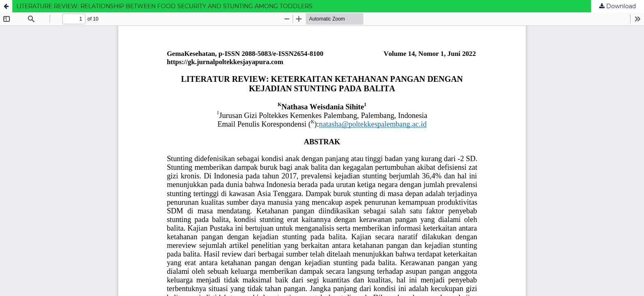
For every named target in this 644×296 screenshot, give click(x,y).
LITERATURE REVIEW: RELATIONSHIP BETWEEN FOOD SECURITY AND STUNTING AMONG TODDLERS (164, 6)
